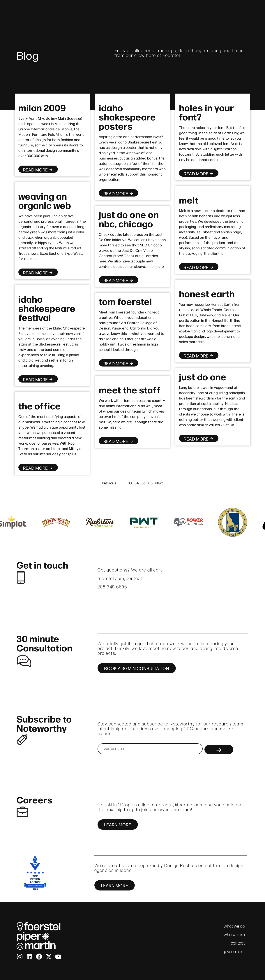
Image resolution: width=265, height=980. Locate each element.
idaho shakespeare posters (127, 116)
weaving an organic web (45, 200)
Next (159, 483)
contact (241, 12)
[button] (6, 523)
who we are (160, 12)
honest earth (207, 293)
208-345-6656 (112, 587)
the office (40, 405)
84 (137, 483)
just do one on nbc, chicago (129, 219)
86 (150, 483)
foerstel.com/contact (120, 578)
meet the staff (130, 389)
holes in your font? (206, 112)
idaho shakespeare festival (47, 308)
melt (189, 199)
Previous (109, 483)
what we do (190, 12)
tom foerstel (125, 301)
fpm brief (218, 12)
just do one (203, 376)
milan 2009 (42, 107)
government (234, 952)
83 (130, 483)
